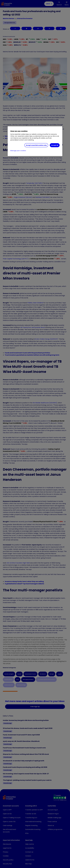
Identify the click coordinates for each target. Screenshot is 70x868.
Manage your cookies (18, 151)
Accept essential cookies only (36, 145)
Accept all (55, 145)
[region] (35, 141)
